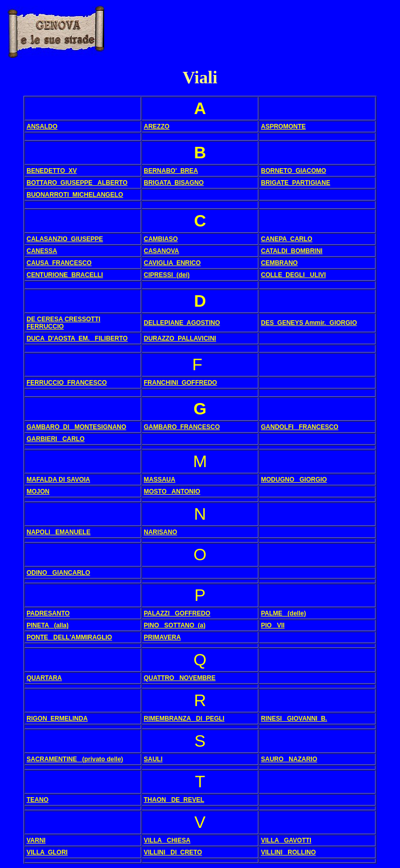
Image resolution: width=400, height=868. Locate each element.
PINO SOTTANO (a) (174, 625)
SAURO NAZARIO (289, 759)
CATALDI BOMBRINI (292, 251)
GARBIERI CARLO (55, 439)
